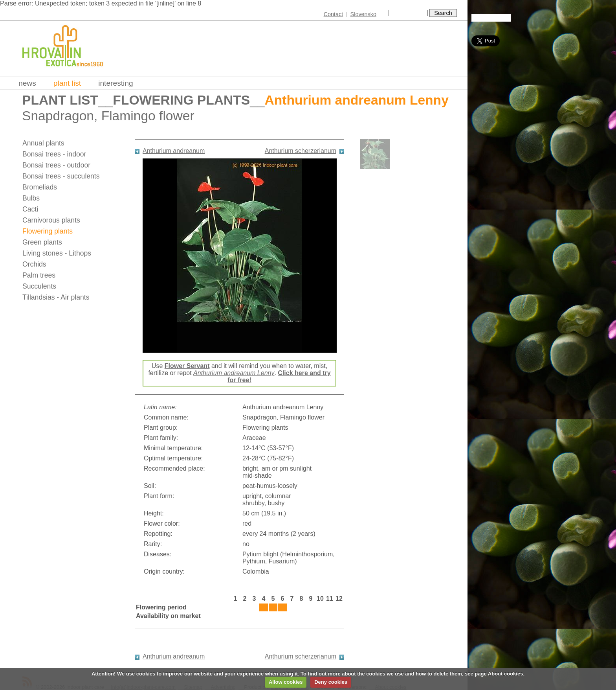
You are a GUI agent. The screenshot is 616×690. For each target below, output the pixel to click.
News (27, 83)
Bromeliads (40, 187)
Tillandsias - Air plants (56, 297)
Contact (334, 14)
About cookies (506, 674)
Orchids (34, 264)
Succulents (39, 286)
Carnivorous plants (51, 220)
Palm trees (39, 275)
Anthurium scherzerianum (301, 151)
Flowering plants (181, 100)
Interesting (116, 83)
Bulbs (31, 198)
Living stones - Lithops (57, 253)
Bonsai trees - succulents (61, 176)
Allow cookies (286, 682)
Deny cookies (331, 682)
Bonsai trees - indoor (54, 154)
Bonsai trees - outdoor (56, 165)
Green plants (42, 242)
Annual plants (43, 143)
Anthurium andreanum (174, 151)
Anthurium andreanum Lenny (234, 373)
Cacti (30, 209)
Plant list (67, 83)
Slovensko (363, 14)
